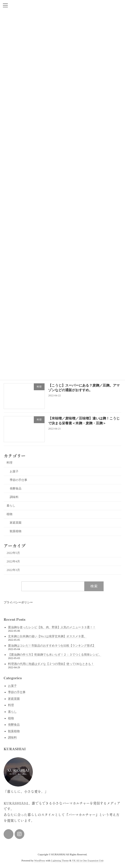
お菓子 (14, 471)
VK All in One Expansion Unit (88, 861)
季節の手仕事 (18, 480)
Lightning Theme (60, 861)
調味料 (14, 497)
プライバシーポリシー (18, 602)
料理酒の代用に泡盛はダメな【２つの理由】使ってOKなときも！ (51, 664)
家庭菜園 (16, 523)
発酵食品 (16, 489)
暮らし (11, 506)
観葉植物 (16, 531)
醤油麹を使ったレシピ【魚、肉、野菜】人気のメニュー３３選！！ (52, 627)
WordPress (40, 861)
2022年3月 (13, 570)
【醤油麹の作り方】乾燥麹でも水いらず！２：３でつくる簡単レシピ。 (55, 655)
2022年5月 (13, 553)
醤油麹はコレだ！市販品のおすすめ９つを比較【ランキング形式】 (52, 645)
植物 (9, 514)
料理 (9, 463)
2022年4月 (13, 561)
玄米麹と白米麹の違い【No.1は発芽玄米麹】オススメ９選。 (47, 636)
